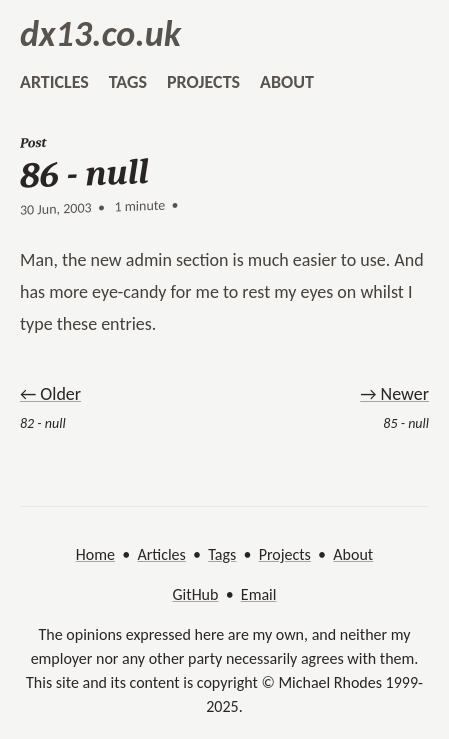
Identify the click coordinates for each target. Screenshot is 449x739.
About (353, 554)
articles (54, 82)
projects (203, 82)
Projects (285, 554)
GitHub (196, 594)
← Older (50, 394)
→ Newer (394, 394)
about (287, 82)
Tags (222, 554)
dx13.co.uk (100, 34)
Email (259, 594)
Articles (161, 554)
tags (128, 82)
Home (95, 554)
